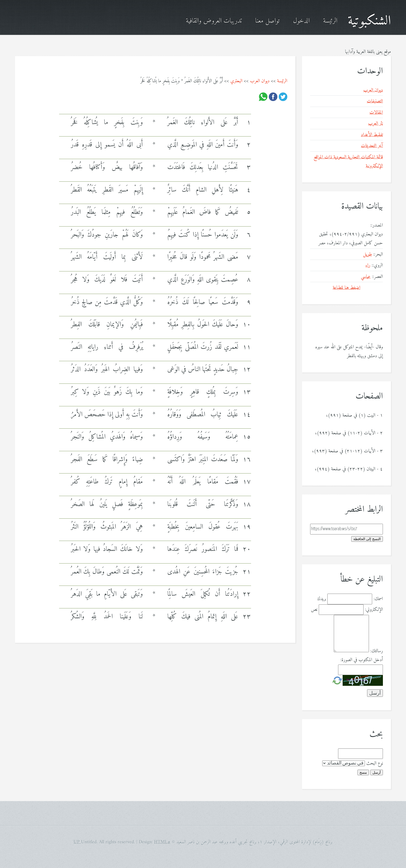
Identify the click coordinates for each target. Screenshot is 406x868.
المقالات (376, 112)
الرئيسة (330, 21)
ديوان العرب (260, 81)
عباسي (366, 277)
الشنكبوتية (369, 21)
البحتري (236, 81)
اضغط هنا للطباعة (347, 288)
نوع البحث (375, 763)
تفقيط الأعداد (372, 135)
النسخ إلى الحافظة (367, 539)
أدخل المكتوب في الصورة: (362, 660)
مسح (363, 772)
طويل (367, 254)
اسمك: (378, 599)
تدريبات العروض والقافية (214, 21)
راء (368, 265)
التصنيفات (375, 101)
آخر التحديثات (372, 146)
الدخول (301, 21)
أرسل (377, 772)
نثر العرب (376, 123)
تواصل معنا (267, 21)
